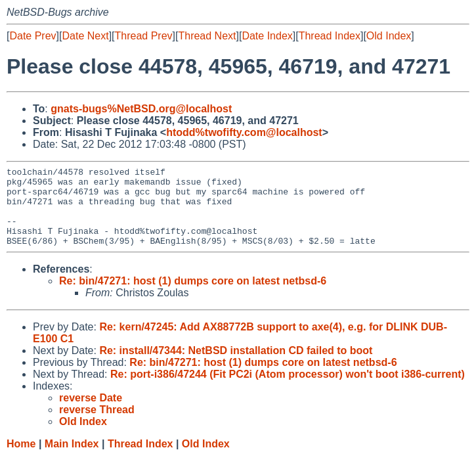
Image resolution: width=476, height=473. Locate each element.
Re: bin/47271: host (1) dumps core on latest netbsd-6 (193, 297)
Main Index (72, 460)
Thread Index (330, 36)
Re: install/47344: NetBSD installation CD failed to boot (236, 366)
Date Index (267, 36)
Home (21, 460)
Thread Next (207, 36)
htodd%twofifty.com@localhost (244, 132)
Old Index (389, 36)
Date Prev (32, 36)
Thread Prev (144, 36)
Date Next (85, 36)
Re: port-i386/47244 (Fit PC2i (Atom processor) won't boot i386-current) (288, 390)
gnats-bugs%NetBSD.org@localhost (141, 109)
